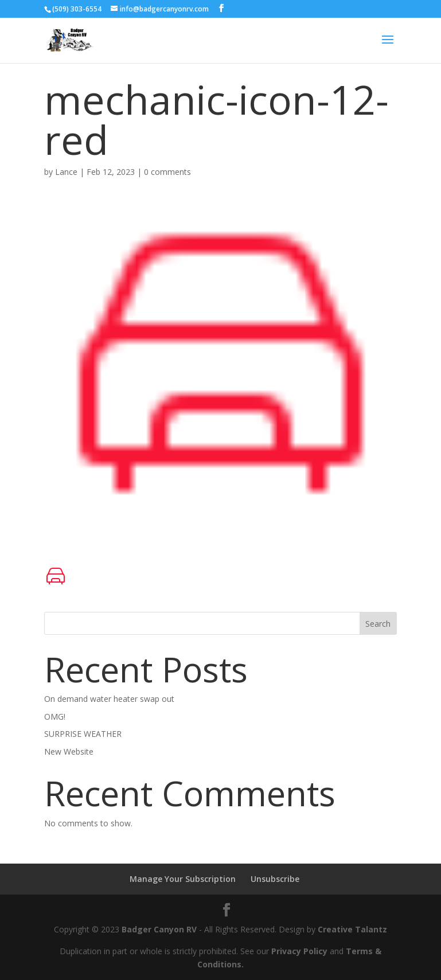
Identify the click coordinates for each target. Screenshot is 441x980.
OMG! (55, 717)
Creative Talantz (352, 929)
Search (378, 624)
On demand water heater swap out (109, 699)
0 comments (167, 172)
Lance (66, 172)
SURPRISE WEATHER (83, 734)
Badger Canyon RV (159, 929)
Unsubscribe (275, 879)
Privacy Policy (299, 951)
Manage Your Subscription (183, 879)
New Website (69, 751)
